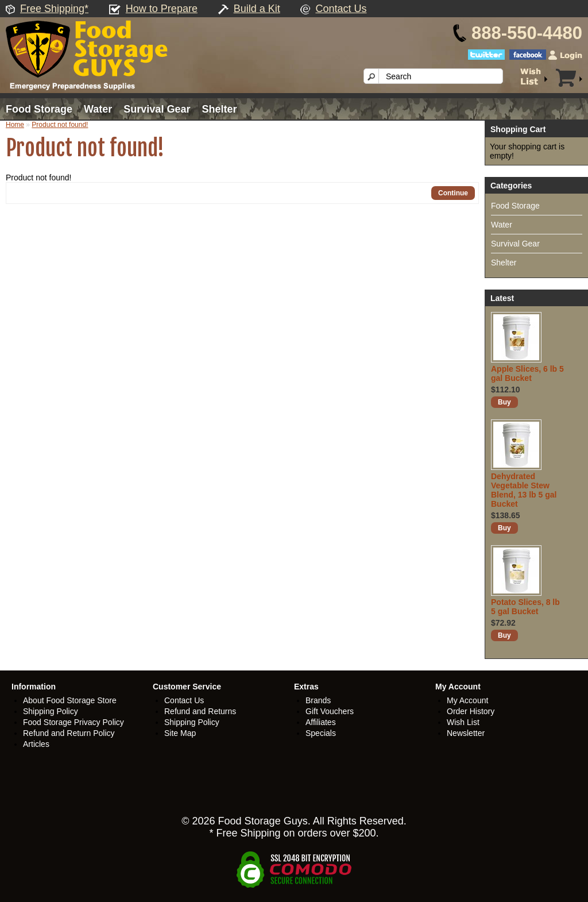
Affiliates (321, 722)
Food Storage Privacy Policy (73, 722)
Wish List (463, 722)
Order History (471, 711)
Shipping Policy (51, 711)
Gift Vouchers (330, 711)
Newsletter (466, 733)
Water (98, 109)
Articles (36, 744)
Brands (318, 700)
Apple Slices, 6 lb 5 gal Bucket (527, 373)
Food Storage (39, 109)
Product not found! (60, 125)
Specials (321, 733)
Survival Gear (157, 109)
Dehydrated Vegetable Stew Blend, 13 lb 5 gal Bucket (524, 490)
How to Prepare (162, 9)
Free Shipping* (54, 9)
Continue (453, 193)
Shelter (219, 109)
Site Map (180, 733)
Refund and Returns (200, 711)
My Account (467, 700)
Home (15, 125)
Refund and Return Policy (69, 733)
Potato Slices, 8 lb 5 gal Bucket (525, 607)
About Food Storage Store (70, 700)
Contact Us (341, 9)
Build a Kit (257, 9)
